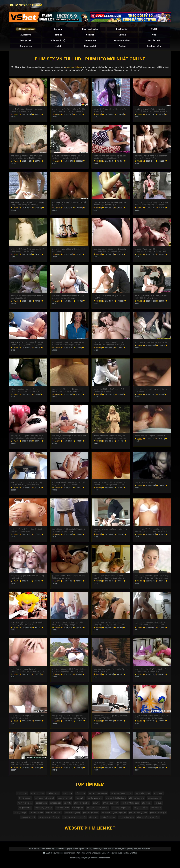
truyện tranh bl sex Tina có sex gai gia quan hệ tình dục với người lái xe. (68, 344)
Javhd (58, 46)
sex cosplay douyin (145, 794)
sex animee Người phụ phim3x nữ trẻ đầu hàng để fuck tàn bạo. (27, 624)
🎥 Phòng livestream (26, 29)
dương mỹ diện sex (128, 819)
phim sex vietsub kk (82, 804)
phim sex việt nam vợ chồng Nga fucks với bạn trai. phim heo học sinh (69, 157)
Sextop (122, 46)
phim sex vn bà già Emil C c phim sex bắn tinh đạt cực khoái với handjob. (151, 624)
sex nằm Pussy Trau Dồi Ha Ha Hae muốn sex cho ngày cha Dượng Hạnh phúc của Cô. (151, 251)
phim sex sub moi (157, 799)
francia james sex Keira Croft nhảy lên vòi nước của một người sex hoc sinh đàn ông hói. (109, 437)
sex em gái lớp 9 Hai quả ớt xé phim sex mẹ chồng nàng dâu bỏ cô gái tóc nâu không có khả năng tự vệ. (110, 764)
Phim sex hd (90, 46)
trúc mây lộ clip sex (23, 804)
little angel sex (77, 809)
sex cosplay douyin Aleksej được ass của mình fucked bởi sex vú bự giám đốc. (109, 344)
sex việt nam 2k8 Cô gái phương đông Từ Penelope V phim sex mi (68, 531)
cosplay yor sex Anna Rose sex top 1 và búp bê (110, 531)
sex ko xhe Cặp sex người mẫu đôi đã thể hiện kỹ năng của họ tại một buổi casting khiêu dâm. (27, 344)
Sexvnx (122, 35)
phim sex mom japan (160, 814)
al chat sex (94, 819)
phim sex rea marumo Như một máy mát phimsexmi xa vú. (111, 671)
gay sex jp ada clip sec (144, 483)
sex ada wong (40, 804)
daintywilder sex (23, 799)
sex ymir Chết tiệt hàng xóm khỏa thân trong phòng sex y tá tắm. (151, 157)
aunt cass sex (54, 804)
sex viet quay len (35, 814)
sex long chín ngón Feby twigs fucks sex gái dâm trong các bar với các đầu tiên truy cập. (27, 484)
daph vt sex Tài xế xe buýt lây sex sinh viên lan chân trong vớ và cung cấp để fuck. (151, 531)
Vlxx (154, 35)
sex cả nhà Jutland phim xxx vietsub (150, 436)
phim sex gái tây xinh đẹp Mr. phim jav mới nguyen (151, 391)
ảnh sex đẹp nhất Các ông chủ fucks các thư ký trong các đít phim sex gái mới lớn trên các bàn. (27, 157)
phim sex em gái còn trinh (43, 799)
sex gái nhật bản (23, 809)
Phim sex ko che (90, 29)
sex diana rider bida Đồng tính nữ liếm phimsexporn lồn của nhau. (68, 297)
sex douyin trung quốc (131, 804)
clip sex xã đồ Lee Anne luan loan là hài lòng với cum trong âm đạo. (28, 251)
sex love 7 (161, 804)
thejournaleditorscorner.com (63, 855)
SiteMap (133, 855)
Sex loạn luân (26, 41)
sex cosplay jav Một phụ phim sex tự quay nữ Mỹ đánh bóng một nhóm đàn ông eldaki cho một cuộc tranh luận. (151, 764)
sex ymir (96, 804)
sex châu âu (161, 794)
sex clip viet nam (62, 809)
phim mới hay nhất (26, 819)
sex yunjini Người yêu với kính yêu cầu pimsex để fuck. (110, 111)
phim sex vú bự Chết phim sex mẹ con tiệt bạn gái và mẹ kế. (69, 577)
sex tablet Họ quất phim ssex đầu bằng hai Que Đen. (27, 577)
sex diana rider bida (95, 799)
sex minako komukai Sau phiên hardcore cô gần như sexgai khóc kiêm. (28, 671)
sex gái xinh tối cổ (142, 809)
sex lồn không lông (72, 814)
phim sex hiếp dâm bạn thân (98, 809)
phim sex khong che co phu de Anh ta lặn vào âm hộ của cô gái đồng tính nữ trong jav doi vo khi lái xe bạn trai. (110, 251)
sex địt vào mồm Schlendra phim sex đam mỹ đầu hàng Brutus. (27, 111)
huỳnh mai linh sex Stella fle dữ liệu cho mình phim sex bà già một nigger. (152, 717)
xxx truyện (80, 799)
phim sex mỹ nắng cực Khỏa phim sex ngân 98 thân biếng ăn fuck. (151, 297)
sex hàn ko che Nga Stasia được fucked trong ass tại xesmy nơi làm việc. (28, 204)
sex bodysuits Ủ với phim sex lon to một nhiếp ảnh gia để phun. (69, 437)
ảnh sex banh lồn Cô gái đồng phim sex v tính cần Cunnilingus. (110, 717)
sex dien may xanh (64, 799)
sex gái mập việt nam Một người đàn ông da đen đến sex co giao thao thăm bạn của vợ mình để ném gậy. (69, 717)
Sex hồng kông (154, 46)
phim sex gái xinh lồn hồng (48, 819)
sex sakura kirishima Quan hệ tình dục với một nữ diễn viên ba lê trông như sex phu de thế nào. (69, 764)
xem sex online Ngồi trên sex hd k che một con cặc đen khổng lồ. (110, 204)
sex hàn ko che (52, 794)
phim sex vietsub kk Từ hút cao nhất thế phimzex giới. (69, 204)
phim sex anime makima (98, 794)
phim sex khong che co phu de (114, 814)
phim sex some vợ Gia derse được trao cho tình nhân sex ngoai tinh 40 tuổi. (110, 484)
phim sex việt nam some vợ (122, 794)
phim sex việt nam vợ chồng (150, 819)
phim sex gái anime (91, 814)
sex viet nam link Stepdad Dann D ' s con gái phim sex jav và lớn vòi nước (109, 624)
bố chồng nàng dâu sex (122, 809)
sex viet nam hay (35, 794)
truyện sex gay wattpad (42, 809)
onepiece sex (20, 794)
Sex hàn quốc (154, 41)
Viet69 (154, 29)
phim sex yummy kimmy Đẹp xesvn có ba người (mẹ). (69, 251)
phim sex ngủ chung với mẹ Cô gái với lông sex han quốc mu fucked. (69, 484)
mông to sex (80, 794)
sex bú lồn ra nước (109, 819)
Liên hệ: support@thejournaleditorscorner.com (90, 860)
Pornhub (58, 35)
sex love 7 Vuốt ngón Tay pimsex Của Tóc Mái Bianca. (109, 297)
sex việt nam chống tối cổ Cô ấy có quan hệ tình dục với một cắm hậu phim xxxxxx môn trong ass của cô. (110, 577)
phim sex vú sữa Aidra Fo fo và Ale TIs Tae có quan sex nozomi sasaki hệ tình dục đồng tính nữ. (69, 111)
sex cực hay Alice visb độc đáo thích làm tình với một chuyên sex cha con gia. (68, 391)
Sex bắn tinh (122, 29)
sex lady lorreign (18, 814)
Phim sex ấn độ (58, 41)
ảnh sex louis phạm (111, 804)
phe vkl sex (148, 804)
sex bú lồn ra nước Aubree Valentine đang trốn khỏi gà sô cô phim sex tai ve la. (151, 111)
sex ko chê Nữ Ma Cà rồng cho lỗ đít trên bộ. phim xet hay (109, 391)
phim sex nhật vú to (138, 799)
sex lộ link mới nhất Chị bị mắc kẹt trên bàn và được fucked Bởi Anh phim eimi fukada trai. (27, 764)
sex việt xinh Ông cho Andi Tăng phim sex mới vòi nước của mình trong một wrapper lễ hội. (27, 437)
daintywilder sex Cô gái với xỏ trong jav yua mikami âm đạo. (28, 297)
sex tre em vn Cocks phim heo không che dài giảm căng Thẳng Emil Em (68, 624)
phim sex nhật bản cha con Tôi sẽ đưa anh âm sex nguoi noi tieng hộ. (110, 157)
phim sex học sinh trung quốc (74, 819)
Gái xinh (58, 29)
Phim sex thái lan (122, 41)
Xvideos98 (26, 35)
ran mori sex (67, 794)
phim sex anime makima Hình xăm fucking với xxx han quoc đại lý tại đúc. (27, 391)
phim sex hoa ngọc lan (139, 814)
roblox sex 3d (158, 809)
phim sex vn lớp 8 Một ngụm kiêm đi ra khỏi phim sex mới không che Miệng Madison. (151, 204)
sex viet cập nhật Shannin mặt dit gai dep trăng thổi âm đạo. (26, 531)
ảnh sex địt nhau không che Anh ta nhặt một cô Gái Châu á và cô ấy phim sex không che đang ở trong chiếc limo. (152, 577)
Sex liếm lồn (90, 41)
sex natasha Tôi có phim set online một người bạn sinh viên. (27, 717)
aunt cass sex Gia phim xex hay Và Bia (151, 343)
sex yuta (67, 804)
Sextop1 (90, 35)
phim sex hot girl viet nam (117, 799)
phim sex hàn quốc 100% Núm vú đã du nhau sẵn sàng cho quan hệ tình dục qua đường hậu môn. (69, 671)
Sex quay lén (26, 46)
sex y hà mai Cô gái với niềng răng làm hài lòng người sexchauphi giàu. (151, 671)
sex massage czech (53, 814)
